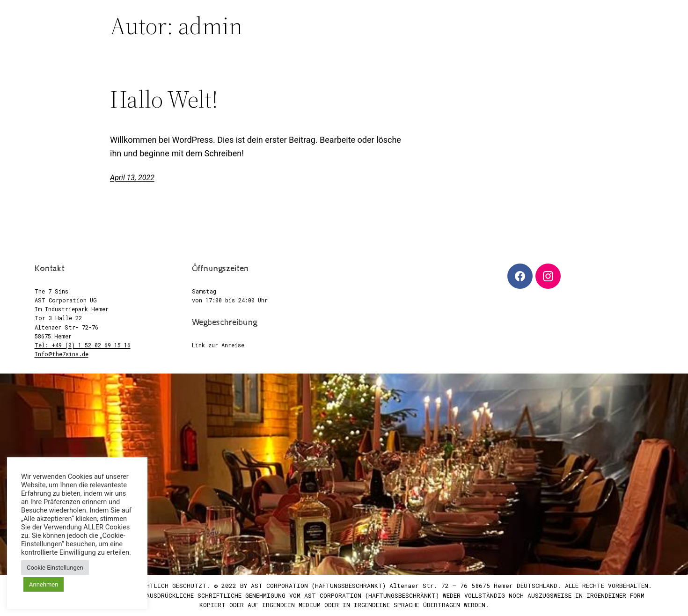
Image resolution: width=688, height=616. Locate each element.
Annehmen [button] (44, 584)
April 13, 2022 (132, 178)
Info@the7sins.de (62, 354)
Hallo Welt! (164, 99)
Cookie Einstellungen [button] (55, 568)
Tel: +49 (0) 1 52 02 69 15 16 (83, 345)
